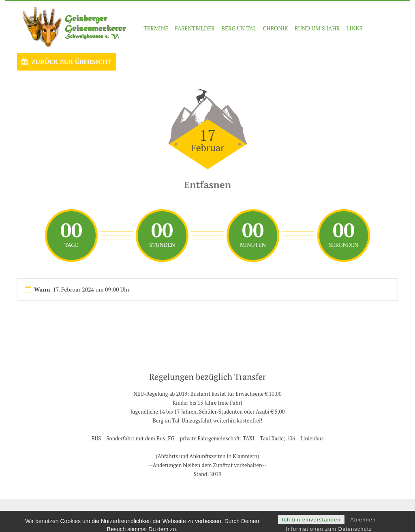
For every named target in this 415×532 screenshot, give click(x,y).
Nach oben (382, 513)
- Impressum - (228, 513)
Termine (156, 28)
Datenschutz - (261, 513)
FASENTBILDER (195, 28)
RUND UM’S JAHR (317, 28)
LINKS (354, 28)
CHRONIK (275, 28)
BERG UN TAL (239, 28)
